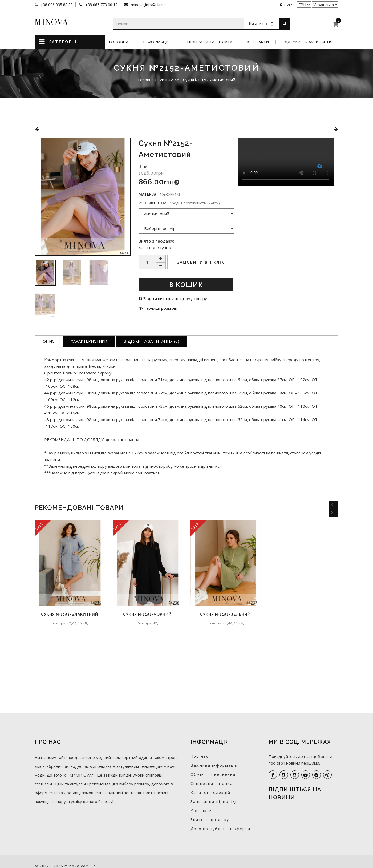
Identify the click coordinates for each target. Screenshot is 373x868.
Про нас (200, 756)
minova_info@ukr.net (148, 5)
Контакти (258, 42)
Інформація (157, 42)
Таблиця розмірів (158, 308)
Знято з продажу (210, 820)
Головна (119, 42)
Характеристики (89, 341)
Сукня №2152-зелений (225, 614)
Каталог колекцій (210, 792)
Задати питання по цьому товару (173, 298)
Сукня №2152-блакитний (70, 614)
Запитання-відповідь (214, 802)
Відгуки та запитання (308, 42)
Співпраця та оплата (208, 42)
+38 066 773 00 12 (101, 5)
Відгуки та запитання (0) (151, 341)
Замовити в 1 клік (201, 262)
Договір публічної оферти (220, 829)
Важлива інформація (214, 765)
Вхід (286, 5)
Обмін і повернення (213, 774)
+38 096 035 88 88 (56, 5)
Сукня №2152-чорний (147, 614)
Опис (48, 341)
